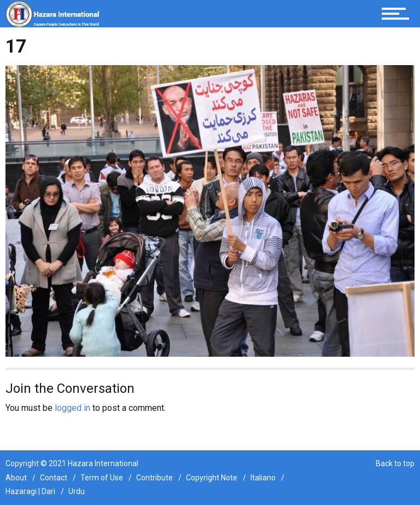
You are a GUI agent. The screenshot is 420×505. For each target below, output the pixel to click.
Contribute (154, 478)
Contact (54, 478)
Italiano (263, 478)
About (16, 478)
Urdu (77, 491)
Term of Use (102, 478)
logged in (72, 408)
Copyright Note (212, 478)
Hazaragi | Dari (30, 491)
